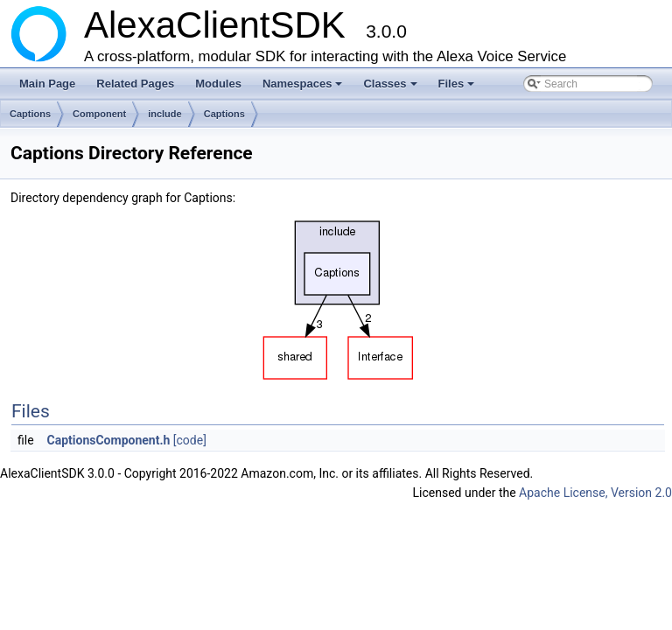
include (165, 114)
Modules (218, 84)
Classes (391, 88)
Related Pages (135, 84)
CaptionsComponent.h (109, 440)
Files (458, 88)
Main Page (47, 84)
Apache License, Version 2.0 (595, 493)
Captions (30, 114)
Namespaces (304, 88)
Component (99, 114)
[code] (190, 440)
